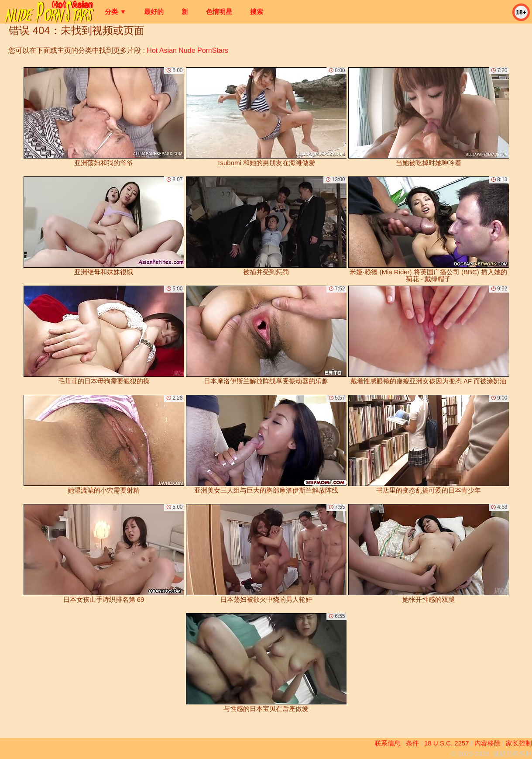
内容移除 (487, 743)
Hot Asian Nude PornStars (187, 50)
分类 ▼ (115, 12)
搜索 (257, 12)
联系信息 (388, 743)
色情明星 (219, 12)
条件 (412, 743)
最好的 (154, 12)
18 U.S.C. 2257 (447, 743)
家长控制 (519, 743)
